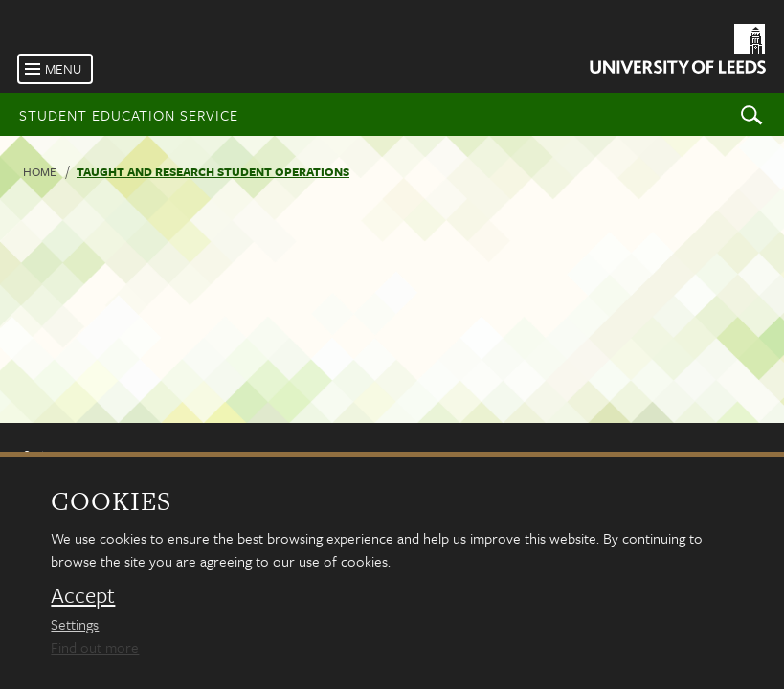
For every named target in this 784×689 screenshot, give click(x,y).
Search (751, 114)
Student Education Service (129, 115)
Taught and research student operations (213, 171)
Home (40, 171)
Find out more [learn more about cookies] (95, 647)
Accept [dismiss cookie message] (83, 595)
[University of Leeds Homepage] (676, 52)
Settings (75, 624)
